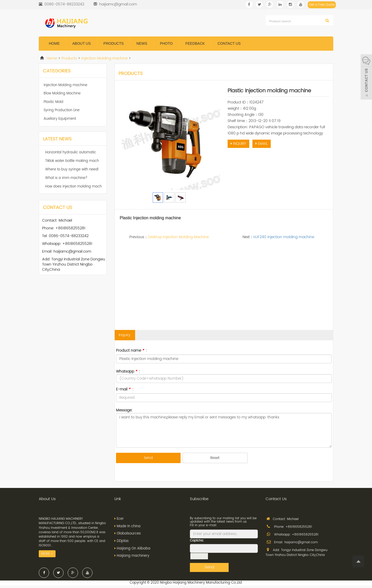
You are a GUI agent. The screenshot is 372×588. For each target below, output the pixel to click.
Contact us (229, 43)
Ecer (120, 519)
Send (148, 458)
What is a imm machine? (66, 178)
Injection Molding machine (104, 58)
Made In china (129, 526)
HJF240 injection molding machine (284, 237)
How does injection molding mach (73, 187)
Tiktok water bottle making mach (72, 161)
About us (82, 43)
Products (114, 43)
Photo (166, 43)
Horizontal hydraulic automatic (71, 152)
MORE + (47, 554)
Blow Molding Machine (62, 93)
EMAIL (262, 144)
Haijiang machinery (133, 556)
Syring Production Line (62, 110)
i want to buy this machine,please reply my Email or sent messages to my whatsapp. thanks (224, 430)
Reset (215, 458)
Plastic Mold (53, 102)
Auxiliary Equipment (60, 119)
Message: (124, 410)
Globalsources (129, 534)
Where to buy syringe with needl (72, 169)
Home (54, 43)
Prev (125, 139)
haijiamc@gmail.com (118, 4)
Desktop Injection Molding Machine (178, 237)
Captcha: (197, 541)
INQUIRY (238, 144)
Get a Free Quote (322, 5)
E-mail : (125, 389)
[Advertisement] (224, 291)
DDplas (123, 541)
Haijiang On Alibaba (134, 549)
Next (213, 139)
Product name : (131, 351)
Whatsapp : (128, 371)
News (142, 43)
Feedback (195, 43)
